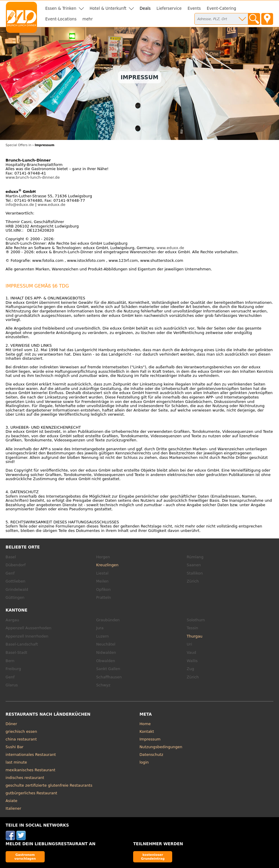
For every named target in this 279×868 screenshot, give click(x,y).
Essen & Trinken (61, 8)
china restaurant (21, 739)
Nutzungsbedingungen (161, 747)
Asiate (12, 801)
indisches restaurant (25, 778)
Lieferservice (169, 8)
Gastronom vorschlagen (25, 857)
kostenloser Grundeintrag (153, 857)
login (144, 762)
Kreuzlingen (107, 565)
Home (145, 724)
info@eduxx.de (20, 205)
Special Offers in (18, 145)
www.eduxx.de (51, 205)
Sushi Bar (14, 747)
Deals (145, 8)
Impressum (150, 739)
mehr (88, 19)
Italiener (13, 808)
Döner (11, 724)
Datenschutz (151, 755)
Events (194, 8)
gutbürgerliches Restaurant (32, 793)
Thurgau (195, 636)
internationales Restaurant (31, 755)
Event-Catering (221, 8)
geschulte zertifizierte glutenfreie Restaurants (49, 785)
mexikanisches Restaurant (30, 770)
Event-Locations (61, 19)
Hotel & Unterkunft (108, 8)
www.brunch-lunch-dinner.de (33, 177)
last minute (16, 762)
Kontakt (147, 731)
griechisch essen (21, 731)
